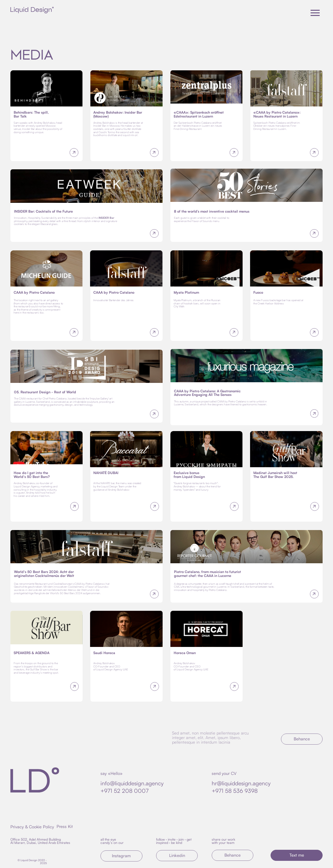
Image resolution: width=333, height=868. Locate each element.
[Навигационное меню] (315, 13)
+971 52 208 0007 (125, 791)
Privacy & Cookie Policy (32, 827)
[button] (297, 855)
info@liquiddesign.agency (132, 783)
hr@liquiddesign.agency (241, 783)
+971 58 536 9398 (235, 791)
